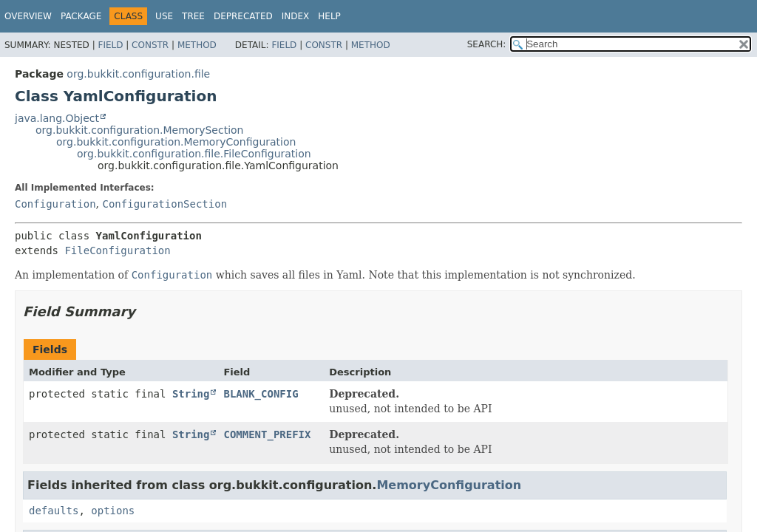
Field (110, 45)
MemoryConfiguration (449, 485)
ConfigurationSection (164, 204)
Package (81, 16)
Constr (150, 45)
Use (164, 16)
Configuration (55, 204)
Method (197, 45)
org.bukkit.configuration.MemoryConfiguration (176, 142)
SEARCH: (487, 44)
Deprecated (243, 16)
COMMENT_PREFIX (267, 434)
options (113, 511)
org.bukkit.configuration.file (138, 74)
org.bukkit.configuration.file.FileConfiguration (194, 154)
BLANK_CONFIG (261, 394)
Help (329, 16)
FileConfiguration (117, 250)
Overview (28, 16)
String (191, 394)
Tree (193, 16)
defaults (54, 511)
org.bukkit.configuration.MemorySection (139, 130)
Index (296, 16)
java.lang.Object (57, 118)
